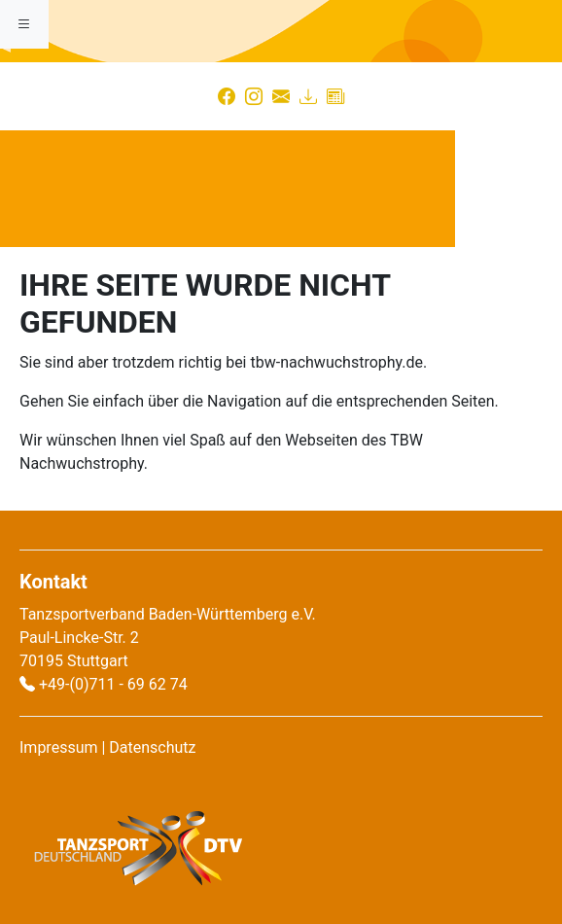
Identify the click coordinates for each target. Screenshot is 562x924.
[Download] (308, 96)
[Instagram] (254, 96)
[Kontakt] (281, 96)
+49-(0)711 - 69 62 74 (113, 684)
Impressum (59, 747)
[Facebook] (227, 96)
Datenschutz (152, 747)
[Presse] (335, 96)
